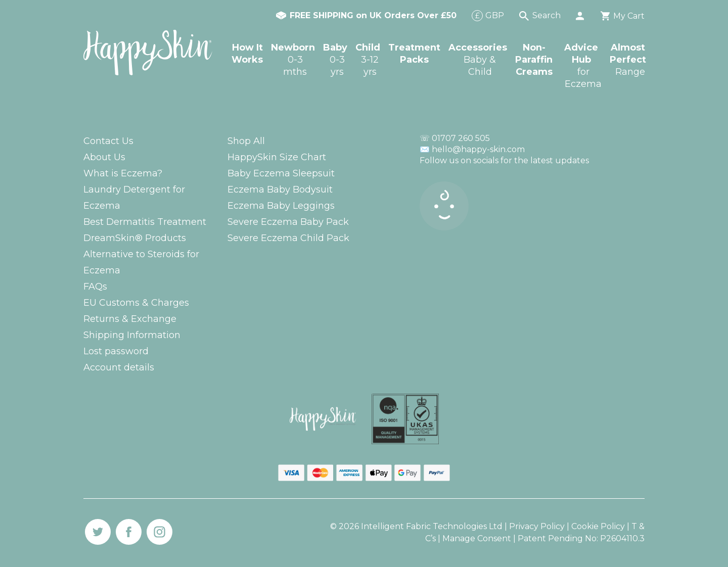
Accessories (478, 60)
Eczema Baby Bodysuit (280, 190)
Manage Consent (478, 538)
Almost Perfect (628, 60)
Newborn (293, 60)
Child (368, 60)
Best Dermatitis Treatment (145, 222)
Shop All (246, 141)
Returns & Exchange (130, 319)
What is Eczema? (123, 173)
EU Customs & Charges (136, 303)
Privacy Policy (537, 526)
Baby (335, 60)
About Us (104, 157)
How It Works (247, 54)
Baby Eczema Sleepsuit (281, 173)
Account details (119, 367)
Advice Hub (583, 66)
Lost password (116, 351)
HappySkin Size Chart (277, 157)
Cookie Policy (598, 526)
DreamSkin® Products (135, 238)
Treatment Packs (414, 54)
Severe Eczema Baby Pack (288, 222)
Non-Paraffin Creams (534, 60)
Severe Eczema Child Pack (288, 238)
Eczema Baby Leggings (281, 206)
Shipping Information (132, 335)
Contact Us (108, 141)
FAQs (95, 287)
